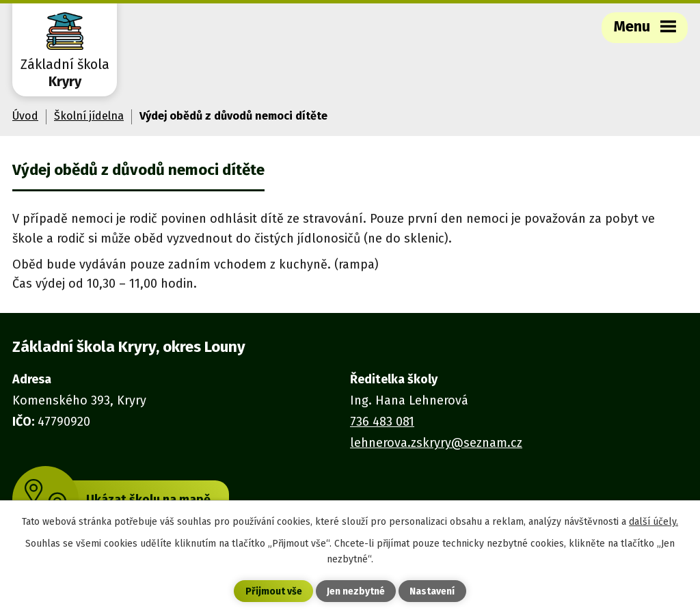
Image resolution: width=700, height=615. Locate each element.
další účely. (654, 522)
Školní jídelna (89, 116)
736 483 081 (382, 422)
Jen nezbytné (356, 591)
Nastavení (432, 591)
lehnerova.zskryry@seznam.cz (436, 443)
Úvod (25, 116)
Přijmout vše (274, 591)
